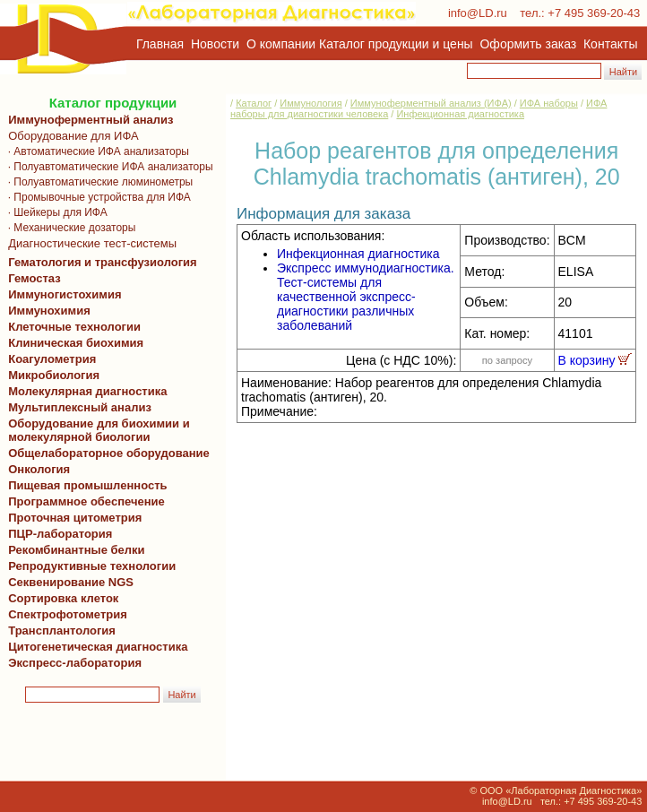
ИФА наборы (549, 103)
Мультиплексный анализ (80, 407)
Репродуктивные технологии (89, 566)
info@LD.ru (478, 13)
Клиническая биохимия (73, 343)
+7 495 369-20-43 (594, 13)
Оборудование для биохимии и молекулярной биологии (96, 430)
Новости (215, 44)
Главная (160, 44)
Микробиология (54, 375)
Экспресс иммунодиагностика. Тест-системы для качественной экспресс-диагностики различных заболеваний (366, 297)
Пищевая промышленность (88, 485)
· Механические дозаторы (69, 228)
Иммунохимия (49, 311)
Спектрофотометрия (68, 614)
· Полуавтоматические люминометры (97, 182)
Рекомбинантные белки (73, 550)
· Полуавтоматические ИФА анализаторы (108, 167)
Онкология (39, 469)
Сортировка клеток (60, 598)
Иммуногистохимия (62, 294)
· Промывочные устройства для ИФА (96, 197)
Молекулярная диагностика (84, 391)
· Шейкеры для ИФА (55, 212)
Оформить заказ (529, 44)
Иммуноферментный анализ (91, 120)
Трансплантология (59, 631)
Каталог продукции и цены (396, 44)
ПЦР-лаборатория (57, 534)
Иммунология (311, 103)
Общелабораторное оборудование (106, 453)
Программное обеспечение (86, 501)
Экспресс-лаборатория (75, 663)
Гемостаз (35, 278)
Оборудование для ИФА (70, 136)
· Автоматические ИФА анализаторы (95, 151)
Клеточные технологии (71, 327)
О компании (279, 44)
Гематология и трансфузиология (99, 262)
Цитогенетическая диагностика (95, 647)
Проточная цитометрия (72, 518)
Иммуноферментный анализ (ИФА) (431, 103)
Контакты (610, 44)
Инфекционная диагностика (460, 114)
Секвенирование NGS (68, 582)
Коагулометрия (52, 359)
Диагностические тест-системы (89, 243)
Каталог (254, 103)
